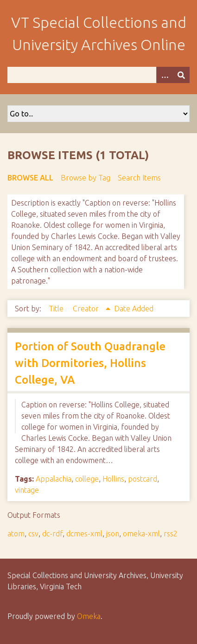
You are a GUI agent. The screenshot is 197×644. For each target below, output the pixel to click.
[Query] (98, 75)
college (87, 479)
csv (33, 534)
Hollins (113, 479)
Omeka (89, 616)
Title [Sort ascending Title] (57, 309)
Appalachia (54, 479)
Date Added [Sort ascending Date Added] (134, 309)
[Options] (165, 75)
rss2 (171, 534)
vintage (27, 490)
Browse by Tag (86, 178)
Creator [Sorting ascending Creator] (87, 309)
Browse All (30, 178)
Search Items (139, 178)
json (113, 534)
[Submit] (181, 75)
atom (16, 534)
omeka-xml (141, 534)
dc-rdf (52, 534)
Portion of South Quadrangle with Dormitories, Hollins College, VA (90, 363)
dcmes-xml (84, 534)
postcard (143, 479)
